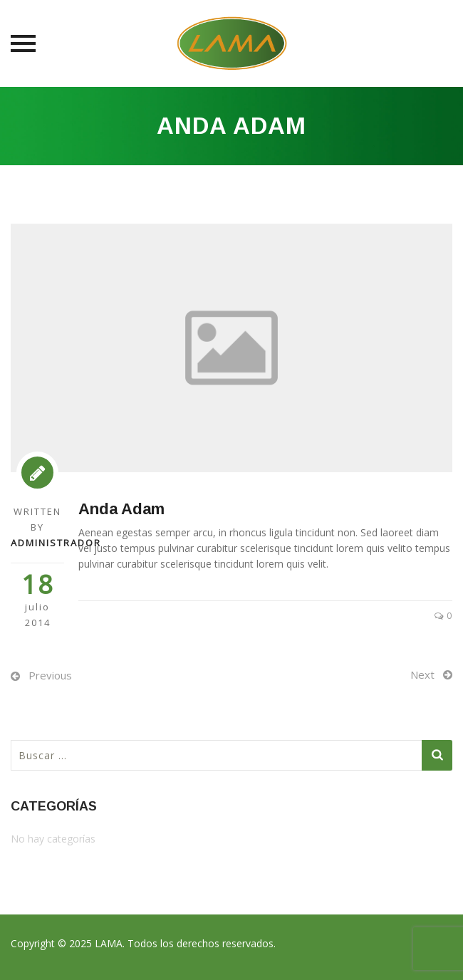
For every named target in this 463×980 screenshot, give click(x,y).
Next (422, 674)
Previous (50, 675)
